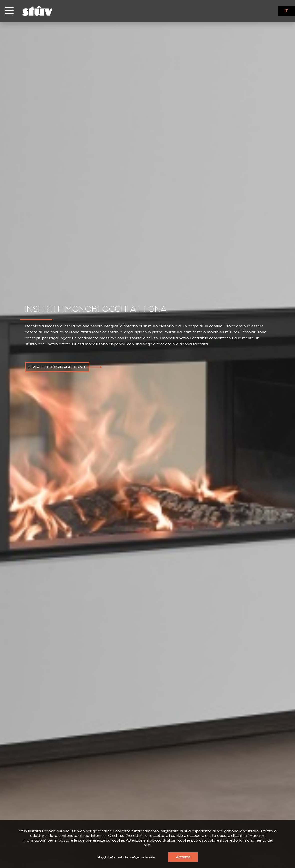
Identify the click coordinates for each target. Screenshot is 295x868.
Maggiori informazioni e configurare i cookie (126, 857)
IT (286, 11)
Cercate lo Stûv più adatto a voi (57, 367)
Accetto (183, 857)
